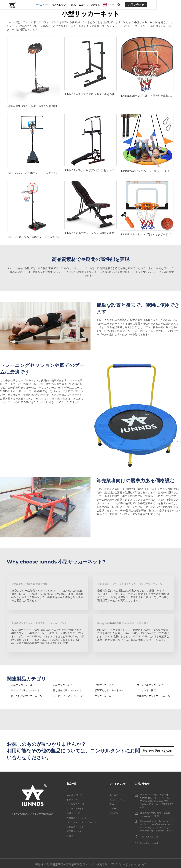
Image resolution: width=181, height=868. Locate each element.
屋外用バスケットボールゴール (153, 696)
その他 (70, 836)
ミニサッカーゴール (22, 685)
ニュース (108, 5)
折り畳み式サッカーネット (67, 690)
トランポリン (73, 800)
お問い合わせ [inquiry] (160, 5)
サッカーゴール (103, 696)
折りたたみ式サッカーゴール (27, 696)
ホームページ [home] (116, 795)
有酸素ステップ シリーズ (79, 818)
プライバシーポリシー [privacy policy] (123, 864)
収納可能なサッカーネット (109, 690)
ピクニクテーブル (75, 827)
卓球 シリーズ (73, 813)
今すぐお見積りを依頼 (157, 751)
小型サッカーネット (105, 685)
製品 (98, 5)
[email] (149, 843)
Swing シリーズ (75, 795)
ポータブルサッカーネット (151, 685)
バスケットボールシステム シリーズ (84, 822)
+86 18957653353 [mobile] (149, 837)
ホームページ (67, 5)
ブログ (142, 864)
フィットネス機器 (146, 690)
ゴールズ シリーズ (75, 804)
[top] (177, 443)
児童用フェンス (74, 831)
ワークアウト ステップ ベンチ (69, 696)
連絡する (120, 5)
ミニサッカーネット (64, 685)
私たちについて (85, 5)
